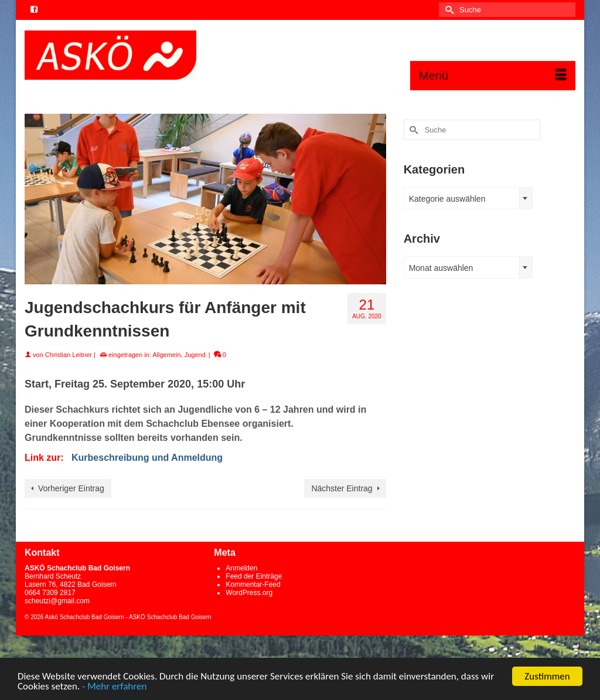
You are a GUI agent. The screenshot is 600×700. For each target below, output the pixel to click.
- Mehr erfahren (114, 687)
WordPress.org (249, 593)
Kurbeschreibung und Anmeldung (147, 458)
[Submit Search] (448, 10)
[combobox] (468, 198)
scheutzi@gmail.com (57, 601)
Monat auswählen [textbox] (441, 268)
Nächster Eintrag (342, 488)
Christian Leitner (69, 355)
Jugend (195, 355)
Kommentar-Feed (253, 585)
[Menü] (493, 76)
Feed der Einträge (254, 576)
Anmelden (241, 568)
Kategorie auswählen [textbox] (447, 199)
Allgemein (166, 355)
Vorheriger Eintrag (71, 488)
